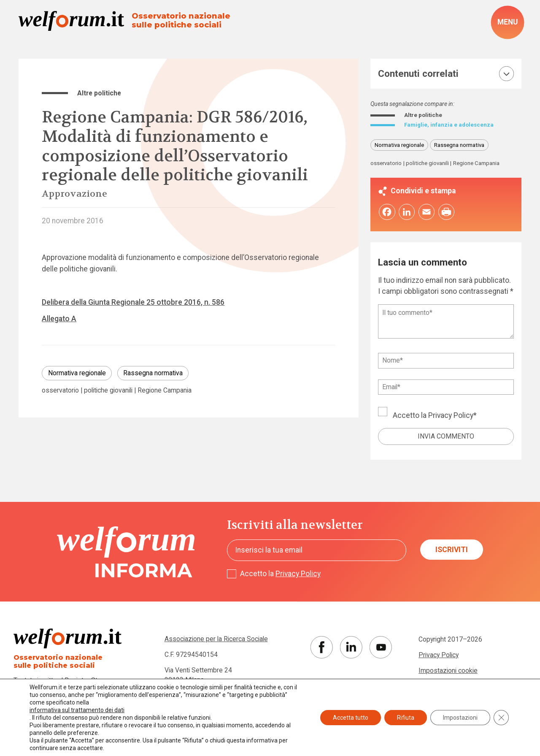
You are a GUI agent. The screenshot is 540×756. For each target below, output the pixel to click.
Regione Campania (165, 390)
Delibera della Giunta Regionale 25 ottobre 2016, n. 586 (133, 302)
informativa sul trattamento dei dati (77, 710)
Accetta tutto (351, 718)
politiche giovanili (108, 390)
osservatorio (60, 390)
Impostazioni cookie (448, 673)
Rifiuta (406, 718)
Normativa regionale (77, 373)
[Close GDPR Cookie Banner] (501, 718)
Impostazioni (460, 718)
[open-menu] (508, 22)
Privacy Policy (451, 417)
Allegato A (59, 319)
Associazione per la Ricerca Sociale (216, 641)
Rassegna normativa (153, 373)
